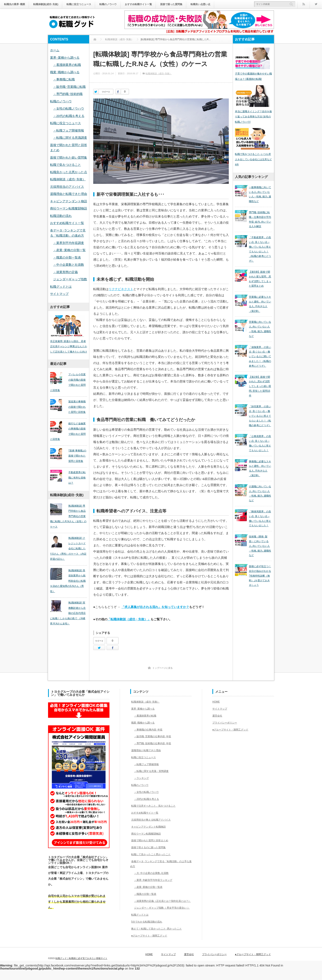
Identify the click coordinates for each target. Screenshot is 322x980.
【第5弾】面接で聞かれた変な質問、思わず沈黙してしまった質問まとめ (260, 267)
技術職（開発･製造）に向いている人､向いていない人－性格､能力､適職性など (260, 491)
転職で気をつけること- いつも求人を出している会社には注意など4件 (253, 163)
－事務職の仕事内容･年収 (150, 729)
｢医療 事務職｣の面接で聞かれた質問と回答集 (75, 457)
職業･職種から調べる (65, 72)
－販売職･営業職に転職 (69, 87)
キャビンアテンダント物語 (69, 201)
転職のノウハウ (121, 4)
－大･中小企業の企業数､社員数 (153, 873)
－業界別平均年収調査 (69, 243)
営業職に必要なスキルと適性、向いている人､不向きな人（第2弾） (260, 288)
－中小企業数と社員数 (69, 265)
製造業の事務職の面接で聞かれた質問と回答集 (75, 408)
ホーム (55, 50)
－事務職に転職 (64, 79)
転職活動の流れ (61, 216)
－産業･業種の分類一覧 (69, 250)
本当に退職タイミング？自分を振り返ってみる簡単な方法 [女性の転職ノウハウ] (253, 119)
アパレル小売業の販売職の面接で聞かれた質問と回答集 (67, 384)
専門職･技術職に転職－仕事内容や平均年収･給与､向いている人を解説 (260, 217)
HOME (217, 702)
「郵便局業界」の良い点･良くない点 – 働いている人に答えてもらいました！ (260, 468)
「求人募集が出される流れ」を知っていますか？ (155, 607)
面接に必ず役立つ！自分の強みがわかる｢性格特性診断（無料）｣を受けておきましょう (260, 516)
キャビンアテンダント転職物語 (150, 827)
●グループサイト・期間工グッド (151, 945)
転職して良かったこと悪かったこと (153, 854)
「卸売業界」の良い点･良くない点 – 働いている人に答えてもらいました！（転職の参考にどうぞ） (260, 382)
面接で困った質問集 (192, 4)
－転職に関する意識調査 (70, 138)
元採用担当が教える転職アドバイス (153, 820)
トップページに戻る (163, 668)
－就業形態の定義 (66, 272)
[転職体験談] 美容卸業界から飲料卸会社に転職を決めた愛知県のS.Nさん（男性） (68, 570)
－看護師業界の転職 (67, 65)
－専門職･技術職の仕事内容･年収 (155, 743)
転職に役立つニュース (89, 4)
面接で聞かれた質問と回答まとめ (152, 840)
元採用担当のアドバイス (67, 187)
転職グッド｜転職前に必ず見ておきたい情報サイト (81, 964)
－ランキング (142, 778)
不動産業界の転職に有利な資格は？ (75, 476)
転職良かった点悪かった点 (69, 172)
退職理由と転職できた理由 (69, 194)
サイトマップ (59, 294)
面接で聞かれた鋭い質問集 (69, 157)
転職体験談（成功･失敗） (159, 73)
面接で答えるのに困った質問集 (150, 847)
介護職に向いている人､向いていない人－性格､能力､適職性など (260, 447)
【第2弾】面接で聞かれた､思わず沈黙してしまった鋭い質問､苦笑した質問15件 (260, 357)
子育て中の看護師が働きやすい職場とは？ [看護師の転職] (253, 78)
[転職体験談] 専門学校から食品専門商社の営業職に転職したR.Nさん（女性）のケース (68, 510)
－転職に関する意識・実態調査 (153, 771)
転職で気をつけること (66, 165)
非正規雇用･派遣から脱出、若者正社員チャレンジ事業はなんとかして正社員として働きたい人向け (69, 348)
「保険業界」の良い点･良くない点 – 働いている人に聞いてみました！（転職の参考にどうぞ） (260, 332)
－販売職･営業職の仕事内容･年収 (155, 736)
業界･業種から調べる (65, 58)
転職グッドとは (61, 287)
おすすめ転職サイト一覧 (155, 4)
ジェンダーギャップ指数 (70, 279)
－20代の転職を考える (69, 116)
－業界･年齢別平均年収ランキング (155, 880)
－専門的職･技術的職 (68, 94)
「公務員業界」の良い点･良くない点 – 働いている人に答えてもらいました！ (260, 405)
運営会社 (218, 716)
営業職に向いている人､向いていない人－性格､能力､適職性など (260, 309)
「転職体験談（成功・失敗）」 (129, 619)
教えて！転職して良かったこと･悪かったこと (160, 938)
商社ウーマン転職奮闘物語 (69, 208)
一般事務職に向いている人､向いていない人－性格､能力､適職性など (260, 196)
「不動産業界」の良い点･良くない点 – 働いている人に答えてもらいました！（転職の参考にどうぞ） (260, 242)
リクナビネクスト (121, 289)
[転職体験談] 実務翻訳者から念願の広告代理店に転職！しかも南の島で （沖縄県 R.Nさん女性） (68, 599)
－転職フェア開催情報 (69, 130)
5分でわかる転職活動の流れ (148, 931)
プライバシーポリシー (227, 722)
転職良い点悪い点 (225, 4)
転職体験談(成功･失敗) (51, 4)
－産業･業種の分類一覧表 (150, 887)
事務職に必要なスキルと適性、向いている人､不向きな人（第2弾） (260, 426)
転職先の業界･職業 (16, 4)
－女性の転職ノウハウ (69, 108)
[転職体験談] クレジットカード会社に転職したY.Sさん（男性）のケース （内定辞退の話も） (68, 540)
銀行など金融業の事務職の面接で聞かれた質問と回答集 (67, 433)
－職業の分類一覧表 (67, 257)
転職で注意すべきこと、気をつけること (156, 806)
